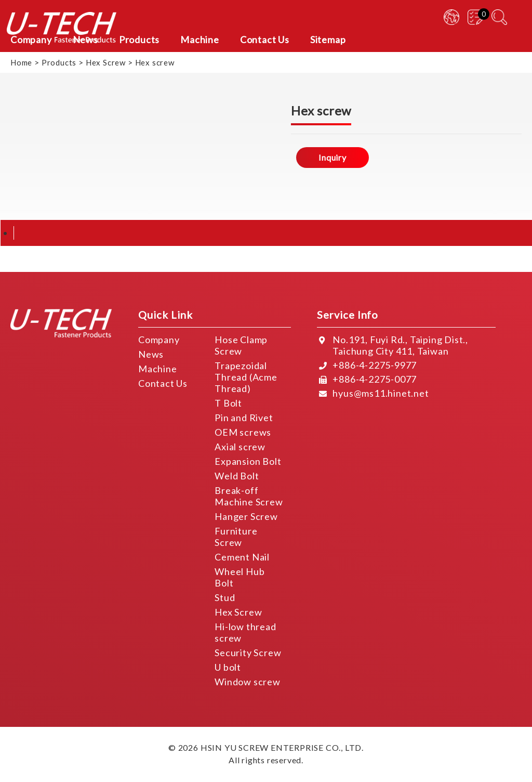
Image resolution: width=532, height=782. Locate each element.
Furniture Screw (236, 537)
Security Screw (248, 653)
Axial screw (240, 447)
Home (21, 62)
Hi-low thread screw (245, 632)
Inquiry (332, 157)
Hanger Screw (246, 516)
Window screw (248, 682)
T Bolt (228, 403)
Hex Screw (106, 62)
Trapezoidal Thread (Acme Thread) (246, 377)
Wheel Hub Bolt (240, 577)
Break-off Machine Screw (249, 496)
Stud (225, 597)
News (151, 354)
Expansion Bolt (248, 461)
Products (59, 62)
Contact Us (163, 383)
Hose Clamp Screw (241, 345)
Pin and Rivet (244, 418)
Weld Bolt (237, 476)
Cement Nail (242, 557)
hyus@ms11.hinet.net (381, 393)
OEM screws (243, 432)
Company (159, 340)
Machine (158, 369)
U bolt (228, 667)
